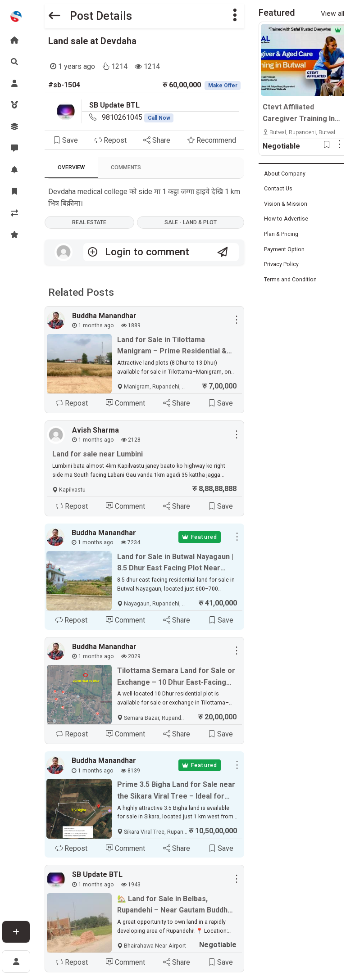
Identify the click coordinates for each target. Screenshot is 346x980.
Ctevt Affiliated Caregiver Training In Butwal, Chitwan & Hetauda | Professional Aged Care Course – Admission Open (302, 113)
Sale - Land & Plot (191, 222)
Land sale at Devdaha (92, 41)
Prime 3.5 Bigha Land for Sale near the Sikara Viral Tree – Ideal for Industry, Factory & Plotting (176, 791)
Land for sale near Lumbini (98, 454)
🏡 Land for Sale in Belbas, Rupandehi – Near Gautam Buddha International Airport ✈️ (174, 906)
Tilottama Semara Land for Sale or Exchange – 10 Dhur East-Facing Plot (176, 677)
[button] (235, 16)
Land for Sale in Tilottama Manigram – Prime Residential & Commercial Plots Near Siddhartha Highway (176, 346)
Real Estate (89, 222)
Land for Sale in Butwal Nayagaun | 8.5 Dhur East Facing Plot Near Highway (175, 563)
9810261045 (138, 117)
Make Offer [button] (223, 86)
